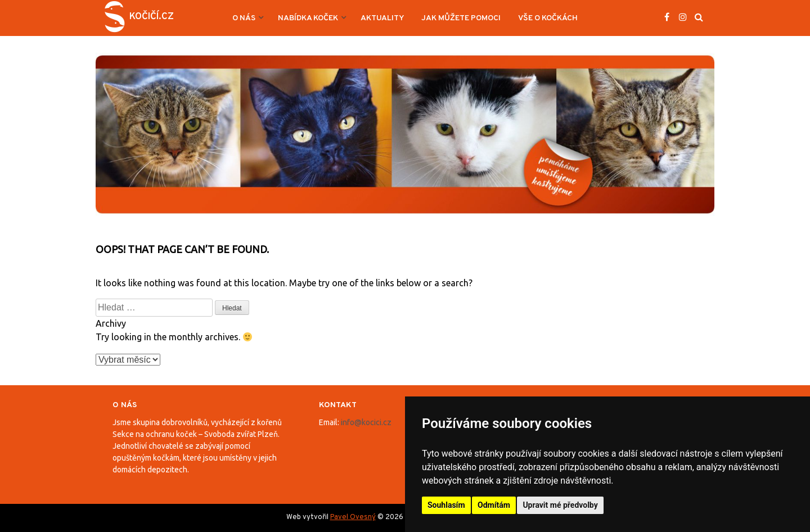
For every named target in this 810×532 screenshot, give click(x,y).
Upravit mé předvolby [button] (560, 505)
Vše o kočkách (548, 18)
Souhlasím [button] (446, 505)
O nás (244, 18)
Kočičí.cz (152, 17)
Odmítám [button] (494, 505)
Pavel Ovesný (353, 517)
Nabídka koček (308, 18)
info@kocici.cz (366, 422)
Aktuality (382, 18)
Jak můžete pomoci (461, 18)
